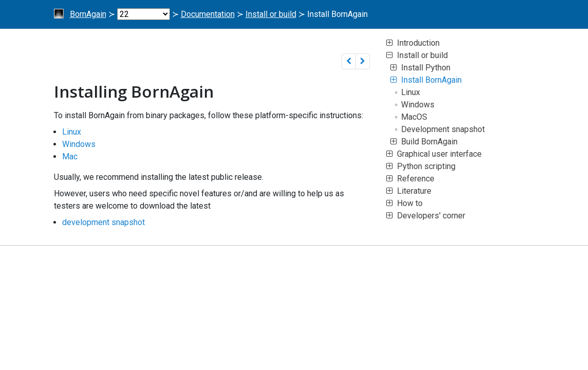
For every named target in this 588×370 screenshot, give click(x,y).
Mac (70, 156)
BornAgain (88, 14)
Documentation (208, 14)
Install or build (271, 14)
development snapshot (103, 222)
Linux (72, 132)
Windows (79, 144)
